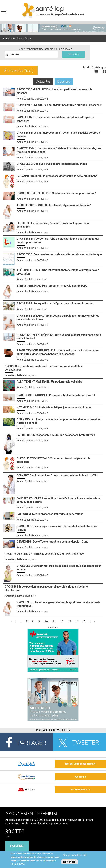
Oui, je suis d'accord (75, 855)
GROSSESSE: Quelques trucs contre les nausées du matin (52, 164)
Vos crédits (80, 777)
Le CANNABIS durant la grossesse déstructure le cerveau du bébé (57, 176)
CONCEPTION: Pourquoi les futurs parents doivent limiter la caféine (58, 475)
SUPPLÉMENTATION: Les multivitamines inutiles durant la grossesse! (59, 105)
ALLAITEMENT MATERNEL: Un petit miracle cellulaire (50, 382)
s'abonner (17, 846)
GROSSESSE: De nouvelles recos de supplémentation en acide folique (59, 254)
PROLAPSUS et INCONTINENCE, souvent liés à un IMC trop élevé (44, 554)
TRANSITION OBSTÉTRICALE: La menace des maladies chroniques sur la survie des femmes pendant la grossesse (58, 352)
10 (46, 622)
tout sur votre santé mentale (80, 764)
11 (54, 622)
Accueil (6, 39)
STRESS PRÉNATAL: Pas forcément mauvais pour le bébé (52, 286)
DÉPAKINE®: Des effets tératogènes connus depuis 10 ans (52, 542)
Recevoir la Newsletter (53, 730)
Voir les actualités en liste (96, 72)
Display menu (4, 11)
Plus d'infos (18, 864)
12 (62, 622)
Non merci (70, 862)
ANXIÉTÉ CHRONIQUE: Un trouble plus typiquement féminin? (54, 205)
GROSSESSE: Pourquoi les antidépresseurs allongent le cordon (55, 304)
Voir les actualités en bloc (104, 72)
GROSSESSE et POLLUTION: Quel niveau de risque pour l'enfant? (56, 193)
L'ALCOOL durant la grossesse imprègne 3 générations (50, 514)
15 (84, 622)
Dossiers (64, 81)
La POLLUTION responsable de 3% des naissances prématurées (56, 435)
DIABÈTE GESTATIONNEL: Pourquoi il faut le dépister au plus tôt (56, 395)
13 (70, 622)
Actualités (45, 81)
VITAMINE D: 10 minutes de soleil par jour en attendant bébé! (54, 407)
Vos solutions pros (80, 790)
